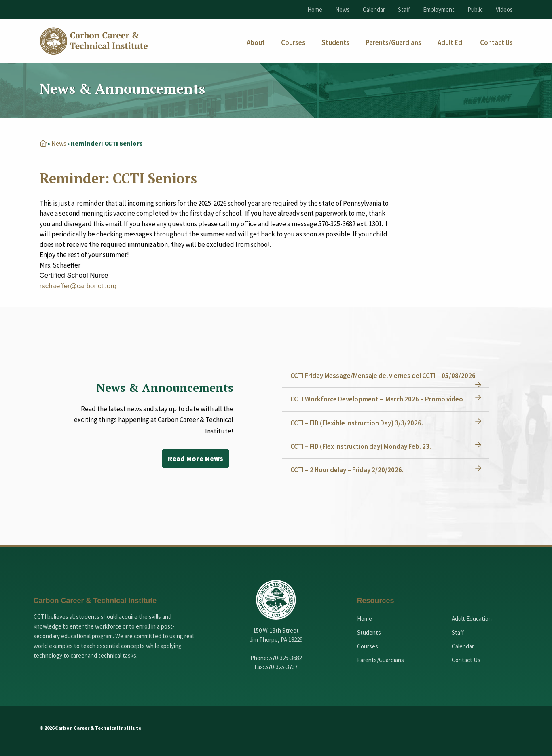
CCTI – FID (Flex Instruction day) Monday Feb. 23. (361, 446)
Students (369, 632)
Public (475, 10)
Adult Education (472, 619)
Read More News (196, 458)
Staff (404, 10)
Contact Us (466, 660)
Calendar (374, 10)
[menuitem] (256, 43)
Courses (368, 646)
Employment (439, 10)
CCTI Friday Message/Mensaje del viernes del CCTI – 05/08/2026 (383, 376)
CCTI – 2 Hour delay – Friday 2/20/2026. (347, 470)
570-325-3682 (286, 658)
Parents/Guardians (381, 660)
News (343, 10)
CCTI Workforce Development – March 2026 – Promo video (377, 399)
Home (315, 10)
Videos (504, 10)
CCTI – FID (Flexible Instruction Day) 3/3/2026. (357, 423)
